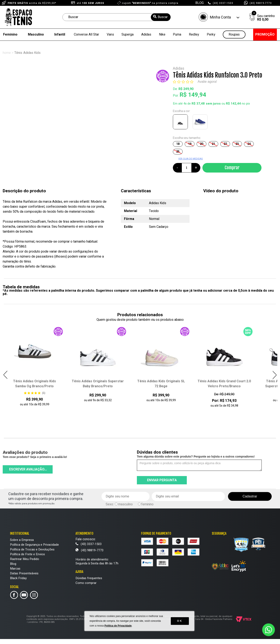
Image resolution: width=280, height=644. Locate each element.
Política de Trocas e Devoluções (32, 549)
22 (225, 144)
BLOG (199, 3)
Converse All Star (86, 35)
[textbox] (116, 17)
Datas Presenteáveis (24, 573)
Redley (194, 35)
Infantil (60, 35)
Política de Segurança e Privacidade (34, 545)
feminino (147, 504)
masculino (125, 504)
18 (178, 144)
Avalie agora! (207, 82)
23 (237, 144)
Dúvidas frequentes (89, 578)
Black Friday (18, 578)
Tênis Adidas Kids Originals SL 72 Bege (161, 384)
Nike (162, 35)
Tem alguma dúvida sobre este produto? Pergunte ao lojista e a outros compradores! (196, 456)
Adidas (146, 35)
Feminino (10, 35)
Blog (13, 564)
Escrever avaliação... (28, 469)
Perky (211, 35)
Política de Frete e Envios (27, 554)
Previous (6, 375)
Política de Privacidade (119, 632)
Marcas (15, 569)
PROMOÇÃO (265, 35)
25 (178, 152)
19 (190, 144)
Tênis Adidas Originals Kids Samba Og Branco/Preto (35, 384)
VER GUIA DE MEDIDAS (191, 159)
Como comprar (86, 583)
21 (213, 144)
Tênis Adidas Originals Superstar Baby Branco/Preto (98, 384)
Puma (177, 35)
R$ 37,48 (198, 104)
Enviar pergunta (162, 480)
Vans (110, 35)
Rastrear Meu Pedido (25, 559)
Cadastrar (250, 496)
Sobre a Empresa (22, 540)
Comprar (232, 168)
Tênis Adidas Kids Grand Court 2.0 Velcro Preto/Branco (224, 384)
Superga (128, 35)
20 (202, 144)
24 (249, 144)
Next (274, 375)
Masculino (36, 35)
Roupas (234, 35)
